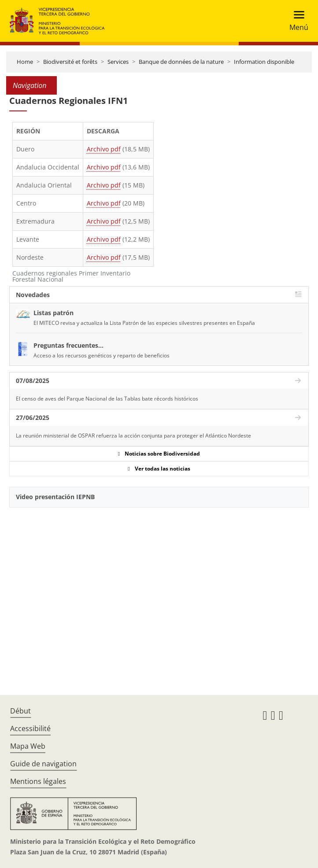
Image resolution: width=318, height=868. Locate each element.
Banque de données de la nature (181, 62)
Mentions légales (38, 781)
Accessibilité (30, 728)
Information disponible (264, 62)
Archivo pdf (104, 149)
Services (118, 62)
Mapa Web (28, 746)
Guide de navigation (43, 764)
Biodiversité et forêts (70, 62)
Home (25, 62)
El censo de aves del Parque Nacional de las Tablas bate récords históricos (107, 399)
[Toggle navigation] (296, 21)
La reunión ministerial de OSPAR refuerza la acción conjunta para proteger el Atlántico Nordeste (133, 436)
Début (20, 711)
